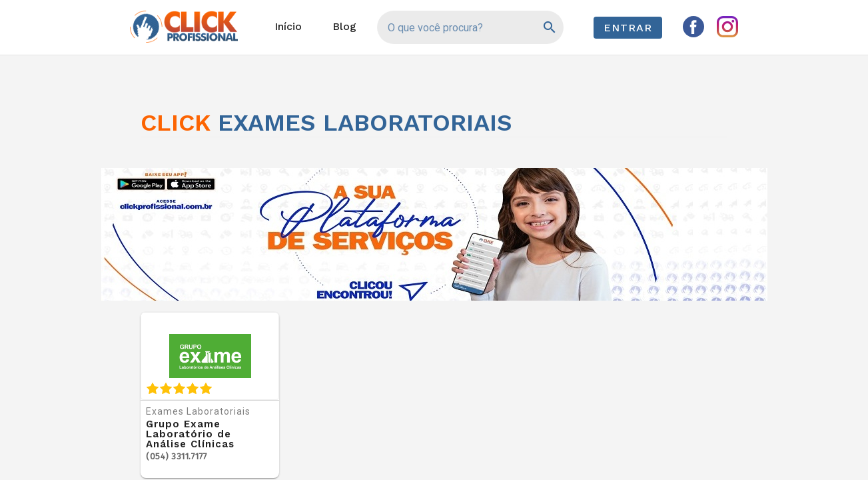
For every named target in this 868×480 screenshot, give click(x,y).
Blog (344, 26)
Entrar (628, 28)
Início (288, 26)
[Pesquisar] (548, 27)
